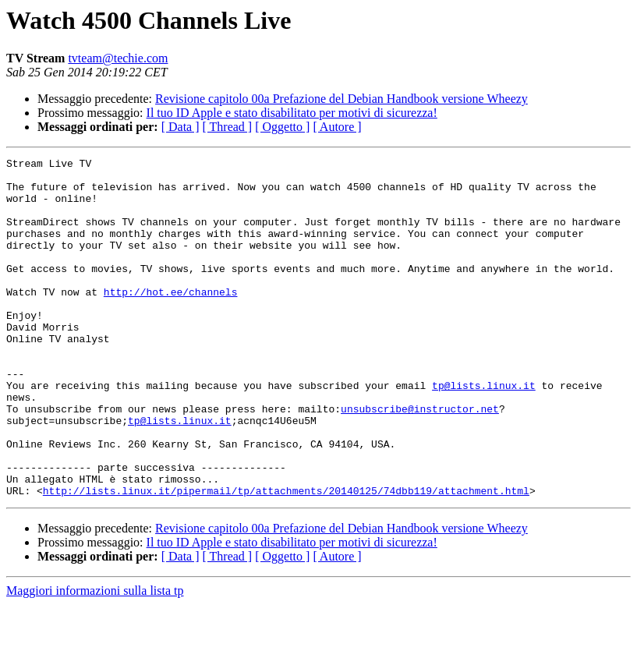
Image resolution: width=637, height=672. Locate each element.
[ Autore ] (337, 127)
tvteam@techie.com (118, 58)
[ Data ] (180, 127)
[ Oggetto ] (282, 127)
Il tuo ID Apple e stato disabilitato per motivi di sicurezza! (292, 113)
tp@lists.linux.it (484, 432)
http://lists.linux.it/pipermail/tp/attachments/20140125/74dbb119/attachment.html (286, 558)
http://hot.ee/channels (171, 320)
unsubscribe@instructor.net (420, 460)
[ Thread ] (228, 127)
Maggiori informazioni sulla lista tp (95, 658)
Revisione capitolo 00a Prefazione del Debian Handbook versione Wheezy (342, 99)
